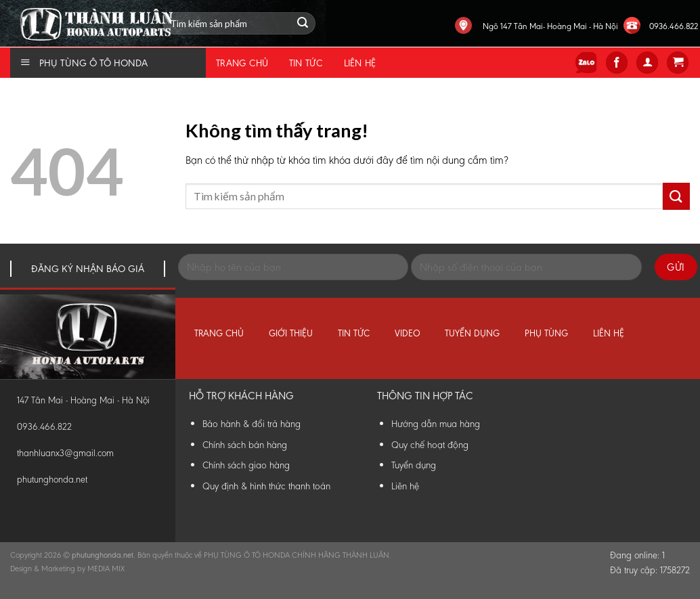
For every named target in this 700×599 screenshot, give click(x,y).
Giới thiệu (291, 333)
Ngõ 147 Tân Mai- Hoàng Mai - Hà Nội (550, 26)
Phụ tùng (546, 333)
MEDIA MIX (106, 569)
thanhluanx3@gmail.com (65, 453)
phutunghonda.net (52, 480)
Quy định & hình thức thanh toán (266, 486)
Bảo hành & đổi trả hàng (251, 424)
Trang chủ (242, 63)
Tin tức (306, 63)
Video (408, 333)
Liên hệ (360, 63)
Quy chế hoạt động (430, 445)
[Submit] (676, 196)
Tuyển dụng (472, 333)
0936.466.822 (674, 26)
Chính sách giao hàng (246, 465)
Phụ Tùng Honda (3, 0)
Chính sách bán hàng (245, 445)
